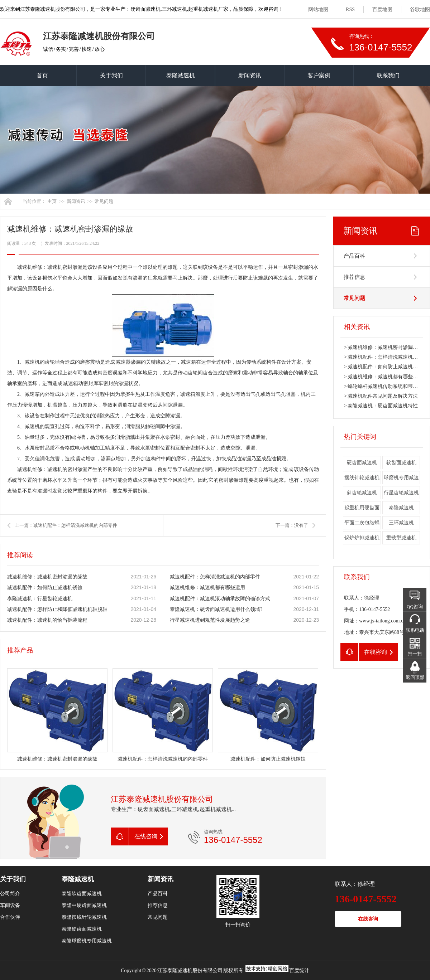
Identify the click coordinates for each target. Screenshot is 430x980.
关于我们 (111, 75)
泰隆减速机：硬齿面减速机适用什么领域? (216, 609)
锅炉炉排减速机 (362, 538)
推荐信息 (354, 277)
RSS (350, 9)
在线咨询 (368, 919)
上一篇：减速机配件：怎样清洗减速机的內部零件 (66, 525)
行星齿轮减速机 (401, 493)
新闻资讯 (250, 75)
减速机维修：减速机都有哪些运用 (207, 588)
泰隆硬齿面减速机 (82, 929)
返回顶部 (415, 677)
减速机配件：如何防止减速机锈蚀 (45, 588)
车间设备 (10, 905)
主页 (52, 201)
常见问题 (104, 201)
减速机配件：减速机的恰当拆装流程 (47, 620)
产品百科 (354, 256)
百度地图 (382, 9)
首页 (42, 75)
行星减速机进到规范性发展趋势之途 (210, 620)
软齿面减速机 (401, 463)
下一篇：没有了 (292, 525)
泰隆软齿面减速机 (82, 894)
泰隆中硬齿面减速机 (84, 905)
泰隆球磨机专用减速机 (87, 941)
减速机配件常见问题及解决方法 (383, 396)
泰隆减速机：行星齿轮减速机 (40, 599)
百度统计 (299, 971)
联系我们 (388, 75)
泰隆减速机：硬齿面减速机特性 (383, 406)
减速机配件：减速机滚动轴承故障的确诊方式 (220, 599)
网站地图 (318, 9)
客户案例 (319, 75)
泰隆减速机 (181, 75)
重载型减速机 (401, 538)
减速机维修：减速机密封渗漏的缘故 (47, 577)
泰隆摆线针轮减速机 (84, 917)
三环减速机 (401, 523)
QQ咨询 (415, 607)
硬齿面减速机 (362, 463)
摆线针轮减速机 (362, 478)
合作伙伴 (10, 917)
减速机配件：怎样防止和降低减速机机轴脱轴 (57, 609)
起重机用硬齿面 (362, 508)
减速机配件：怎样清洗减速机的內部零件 (215, 577)
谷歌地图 (420, 9)
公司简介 (10, 894)
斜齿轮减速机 (362, 493)
